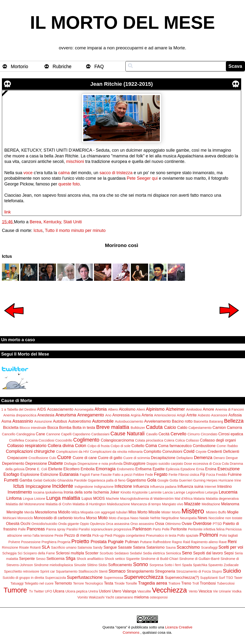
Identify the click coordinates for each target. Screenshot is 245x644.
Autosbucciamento (129, 421)
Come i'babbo (227, 446)
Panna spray (56, 529)
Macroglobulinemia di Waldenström (147, 499)
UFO (49, 591)
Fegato (161, 474)
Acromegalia (84, 409)
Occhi (25, 523)
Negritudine (170, 518)
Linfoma (14, 498)
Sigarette (133, 559)
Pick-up (98, 535)
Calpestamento (200, 428)
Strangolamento (140, 571)
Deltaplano (185, 458)
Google (163, 480)
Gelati (38, 480)
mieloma (141, 597)
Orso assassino (142, 524)
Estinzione (49, 474)
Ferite (173, 475)
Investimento (20, 492)
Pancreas (36, 529)
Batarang (216, 421)
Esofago (11, 474)
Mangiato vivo (173, 504)
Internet (210, 487)
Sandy (98, 547)
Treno (186, 583)
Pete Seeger (139, 178)
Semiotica (173, 553)
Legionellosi (195, 492)
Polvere (14, 542)
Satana (139, 547)
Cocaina (31, 440)
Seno (187, 553)
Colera (169, 440)
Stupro (217, 571)
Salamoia (85, 547)
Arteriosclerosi (165, 415)
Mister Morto (171, 512)
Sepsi (229, 553)
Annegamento (91, 415)
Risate (24, 547)
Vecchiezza (169, 590)
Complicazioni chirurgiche (30, 451)
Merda (29, 512)
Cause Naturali (128, 434)
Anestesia (46, 415)
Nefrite (155, 518)
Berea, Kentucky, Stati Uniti (56, 222)
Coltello (138, 446)
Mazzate (192, 504)
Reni (232, 542)
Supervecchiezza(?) (182, 577)
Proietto (80, 541)
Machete (113, 499)
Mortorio (19, 66)
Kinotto (126, 492)
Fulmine (235, 474)
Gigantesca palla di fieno (107, 480)
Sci (20, 553)
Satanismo (156, 547)
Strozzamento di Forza (194, 571)
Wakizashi (97, 597)
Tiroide (120, 583)
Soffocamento (120, 565)
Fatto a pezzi (122, 475)
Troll (196, 583)
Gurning (199, 480)
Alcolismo (127, 409)
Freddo (222, 475)
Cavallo (152, 434)
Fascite (106, 475)
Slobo (103, 565)
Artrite (192, 415)
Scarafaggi (209, 547)
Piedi (108, 535)
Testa (109, 583)
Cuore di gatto (110, 458)
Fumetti (11, 480)
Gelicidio (50, 480)
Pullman (132, 542)
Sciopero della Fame (39, 553)
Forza (211, 475)
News (202, 518)
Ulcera (59, 591)
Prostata (99, 542)
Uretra (93, 591)
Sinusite (80, 565)
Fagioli (85, 475)
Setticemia (56, 558)
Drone (31, 469)
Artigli (181, 415)
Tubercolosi (226, 583)
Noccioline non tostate (225, 518)
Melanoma (230, 504)
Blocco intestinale (33, 428)
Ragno (177, 542)
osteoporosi (159, 597)
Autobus (60, 421)
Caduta (154, 427)
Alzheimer (175, 409)
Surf (222, 578)
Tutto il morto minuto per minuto (75, 230)
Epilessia (173, 469)
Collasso (192, 440)
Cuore (64, 457)
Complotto (152, 451)
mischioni (75, 161)
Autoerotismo (80, 421)
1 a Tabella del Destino (19, 409)
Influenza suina (190, 486)
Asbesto (204, 415)
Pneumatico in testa (161, 535)
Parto (157, 529)
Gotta (174, 480)
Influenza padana (163, 487)
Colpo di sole (120, 446)
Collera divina (61, 446)
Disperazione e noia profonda (100, 464)
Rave (223, 542)
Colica (180, 440)
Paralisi (72, 529)
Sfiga (70, 558)
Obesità (13, 523)
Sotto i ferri (173, 565)
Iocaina (39, 492)
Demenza (203, 458)
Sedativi (136, 553)
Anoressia (121, 415)
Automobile (103, 421)
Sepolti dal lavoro (208, 553)
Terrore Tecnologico (88, 583)
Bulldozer (138, 428)
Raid (187, 542)
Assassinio (23, 421)
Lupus (87, 498)
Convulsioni (172, 451)
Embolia (88, 469)
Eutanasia (69, 474)
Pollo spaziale (188, 535)
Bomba (65, 427)
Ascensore (219, 415)
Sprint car (48, 571)
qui (155, 178)
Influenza (141, 486)
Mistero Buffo (216, 512)
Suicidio (232, 571)
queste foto (69, 184)
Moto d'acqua (119, 518)
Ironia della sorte (78, 492)
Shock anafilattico (90, 559)
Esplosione (30, 474)
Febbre (139, 475)
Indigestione (84, 487)
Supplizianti (209, 578)
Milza (75, 512)
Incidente (63, 486)
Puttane (146, 542)
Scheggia (9, 553)
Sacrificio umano (64, 547)
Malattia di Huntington (89, 504)
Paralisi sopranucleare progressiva (105, 529)
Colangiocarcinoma (117, 440)
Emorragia (106, 469)
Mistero (193, 511)
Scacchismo (188, 547)
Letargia (212, 492)
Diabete (56, 463)
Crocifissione (38, 458)
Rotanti (35, 547)
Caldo (182, 427)
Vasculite (144, 591)
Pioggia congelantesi (129, 535)
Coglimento (86, 440)
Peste (59, 535)
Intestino (225, 486)
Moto (103, 518)
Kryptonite (140, 492)
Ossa (160, 523)
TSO (229, 578)
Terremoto (63, 583)
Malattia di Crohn (58, 504)
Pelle (166, 529)
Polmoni (209, 535)
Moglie (233, 512)
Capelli (66, 434)
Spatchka (200, 565)
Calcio (170, 427)
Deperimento (13, 463)
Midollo (64, 512)
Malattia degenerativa (222, 499)
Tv (31, 591)
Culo (53, 458)
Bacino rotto (182, 421)
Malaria (199, 499)
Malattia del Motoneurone (25, 504)
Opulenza (97, 524)
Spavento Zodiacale (223, 565)
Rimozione (10, 547)
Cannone (53, 434)
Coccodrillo (64, 440)
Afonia (101, 409)
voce (28, 173)
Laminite (155, 492)
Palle (22, 529)
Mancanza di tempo (146, 504)
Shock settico (115, 559)
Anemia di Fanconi (230, 409)
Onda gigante (68, 524)
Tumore (15, 590)
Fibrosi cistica (189, 475)
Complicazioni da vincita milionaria (116, 452)
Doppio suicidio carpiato (165, 464)
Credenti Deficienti (223, 451)
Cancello (9, 434)
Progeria (64, 542)
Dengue (232, 458)
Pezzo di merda (78, 535)
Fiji (203, 474)
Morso (92, 518)
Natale (144, 518)
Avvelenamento (158, 421)
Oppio (84, 524)
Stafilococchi (88, 571)
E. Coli (42, 469)
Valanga (129, 591)
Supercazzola (55, 578)
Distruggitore (134, 463)
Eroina (211, 469)
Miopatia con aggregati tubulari (104, 512)
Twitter (39, 591)
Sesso (41, 559)
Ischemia (101, 492)
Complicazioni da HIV (73, 452)
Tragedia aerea (153, 583)
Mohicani (10, 518)
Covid (189, 451)
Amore (208, 409)
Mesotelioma (46, 512)
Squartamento (67, 571)
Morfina (79, 518)
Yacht (110, 597)
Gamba (26, 480)
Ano (108, 415)
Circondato (209, 434)
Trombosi (208, 583)
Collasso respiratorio (27, 446)
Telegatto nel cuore (39, 583)
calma (64, 173)
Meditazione (211, 504)
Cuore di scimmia (136, 458)
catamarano (124, 597)
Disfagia (70, 464)
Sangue (110, 547)
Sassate (125, 547)
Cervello (178, 434)
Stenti (103, 571)
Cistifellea (17, 440)
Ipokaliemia (54, 492)
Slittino (92, 565)
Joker (115, 492)
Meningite (15, 512)
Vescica (205, 591)
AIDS (42, 409)
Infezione (123, 486)
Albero (113, 409)
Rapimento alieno (204, 542)
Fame (95, 475)
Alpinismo (155, 409)
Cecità (164, 434)
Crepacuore (17, 458)
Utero (117, 591)
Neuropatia (188, 518)
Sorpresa (156, 565)
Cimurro (194, 434)
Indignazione (104, 487)
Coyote (201, 452)
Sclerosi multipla (70, 553)
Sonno (140, 564)
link (8, 212)
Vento (193, 591)
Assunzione (43, 421)
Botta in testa (84, 427)
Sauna (171, 547)
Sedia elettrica (154, 553)
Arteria (147, 415)
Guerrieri (186, 480)
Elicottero (71, 469)
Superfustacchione (85, 577)
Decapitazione (163, 458)
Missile (154, 512)
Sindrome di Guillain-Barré (199, 559)
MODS (99, 498)
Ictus (38, 230)
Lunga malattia (63, 498)
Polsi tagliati (229, 535)
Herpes (212, 480)
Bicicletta (11, 427)
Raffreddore (162, 542)
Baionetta (201, 421)
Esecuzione (229, 469)
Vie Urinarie (222, 591)
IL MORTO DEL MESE (123, 23)
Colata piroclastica (149, 440)
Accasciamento (60, 409)
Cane (41, 434)
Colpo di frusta (98, 446)
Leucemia (228, 492)
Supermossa (114, 578)
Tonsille (131, 583)
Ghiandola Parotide (72, 480)
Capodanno (81, 434)
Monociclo (25, 518)
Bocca (53, 427)
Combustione (204, 446)
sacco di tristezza (116, 173)
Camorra (235, 427)
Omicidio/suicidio (44, 524)
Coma (151, 446)
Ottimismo (173, 524)
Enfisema (143, 469)
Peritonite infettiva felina (206, 529)
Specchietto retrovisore (22, 571)
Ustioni (105, 591)
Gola (152, 480)
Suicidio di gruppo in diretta (23, 578)
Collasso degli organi (218, 440)
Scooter (92, 553)
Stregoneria (165, 571)
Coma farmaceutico (175, 446)
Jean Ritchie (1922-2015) (121, 84)
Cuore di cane (85, 458)
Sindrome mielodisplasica (53, 565)
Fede (149, 475)
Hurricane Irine (230, 480)
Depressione (36, 463)
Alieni (141, 409)
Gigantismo (136, 480)
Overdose (202, 523)
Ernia (200, 469)
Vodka (237, 591)
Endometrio (126, 469)
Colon (81, 446)
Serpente (27, 558)
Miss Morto (138, 512)
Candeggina (26, 434)
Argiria (136, 415)
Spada (187, 565)
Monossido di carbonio (53, 518)
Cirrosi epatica (231, 434)
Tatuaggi (17, 583)
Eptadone (188, 469)
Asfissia (235, 415)
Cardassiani (100, 434)
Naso (134, 518)
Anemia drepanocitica (20, 415)
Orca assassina (118, 524)
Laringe (179, 492)
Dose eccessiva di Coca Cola (206, 464)
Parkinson (142, 529)
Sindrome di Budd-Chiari (159, 559)
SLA (46, 547)
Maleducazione (118, 504)
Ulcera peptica (76, 591)
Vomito (83, 597)
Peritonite (179, 529)
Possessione (31, 542)
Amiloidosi (194, 409)
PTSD (217, 524)
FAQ (99, 66)
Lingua (28, 499)
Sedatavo (122, 553)
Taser (238, 578)
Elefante (55, 469)
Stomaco (117, 571)
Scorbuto (106, 553)
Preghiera (49, 542)
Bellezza (234, 421)
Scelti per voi (231, 547)
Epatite (159, 469)
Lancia (168, 492)
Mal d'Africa (184, 499)
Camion (219, 427)
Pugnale (116, 542)
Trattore (174, 583)
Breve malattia (113, 427)
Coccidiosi (46, 440)
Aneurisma (66, 415)
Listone (40, 499)
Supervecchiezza (144, 577)
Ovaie (187, 523)
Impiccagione (38, 486)
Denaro (219, 458)
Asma (6, 421)
